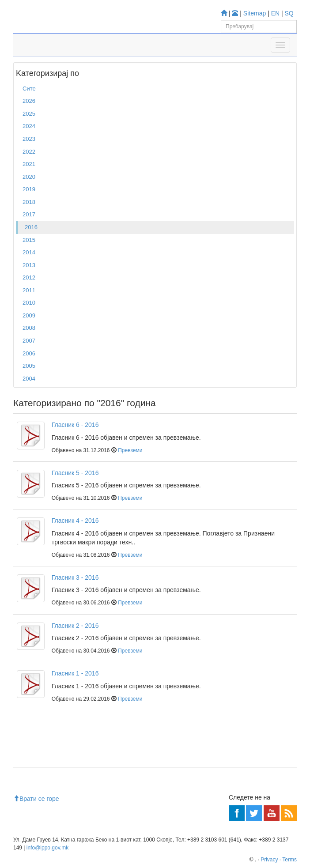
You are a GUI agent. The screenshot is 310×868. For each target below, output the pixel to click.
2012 (29, 277)
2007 (29, 341)
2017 (29, 214)
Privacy (269, 860)
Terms (289, 860)
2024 (29, 126)
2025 (29, 114)
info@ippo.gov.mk (47, 848)
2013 (29, 265)
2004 (29, 379)
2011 (29, 290)
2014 (29, 252)
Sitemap (255, 13)
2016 (31, 227)
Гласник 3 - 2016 (75, 577)
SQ (289, 13)
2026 (29, 101)
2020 (29, 177)
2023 (29, 139)
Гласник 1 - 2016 (75, 673)
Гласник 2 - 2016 (75, 626)
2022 (29, 152)
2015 (29, 240)
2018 (29, 202)
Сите (29, 89)
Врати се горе (36, 799)
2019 (29, 189)
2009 (29, 315)
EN (275, 13)
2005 (29, 366)
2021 (29, 164)
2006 (29, 353)
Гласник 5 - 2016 (75, 473)
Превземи (130, 450)
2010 (29, 303)
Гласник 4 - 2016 (75, 521)
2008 (29, 328)
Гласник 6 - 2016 (75, 425)
